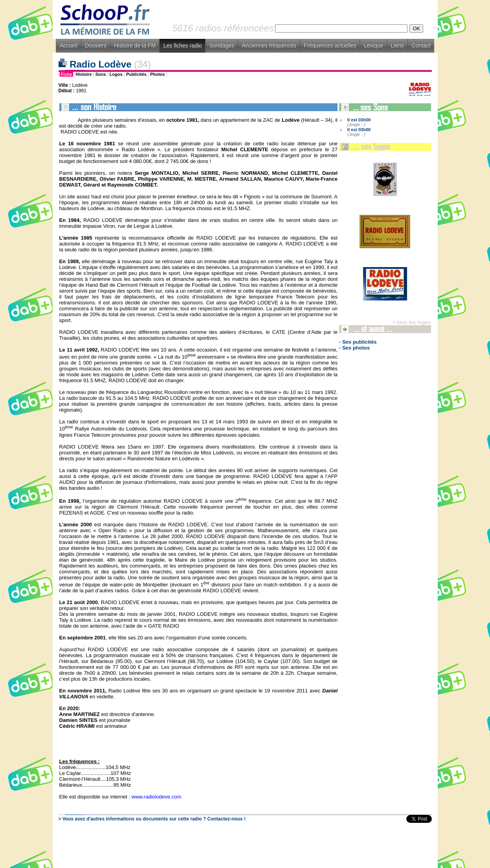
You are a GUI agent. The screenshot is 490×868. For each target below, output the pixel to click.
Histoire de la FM (135, 46)
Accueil (69, 46)
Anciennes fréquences (269, 46)
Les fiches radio (183, 46)
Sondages (222, 46)
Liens (397, 46)
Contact (421, 46)
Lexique (373, 46)
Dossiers (96, 46)
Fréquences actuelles (330, 46)
